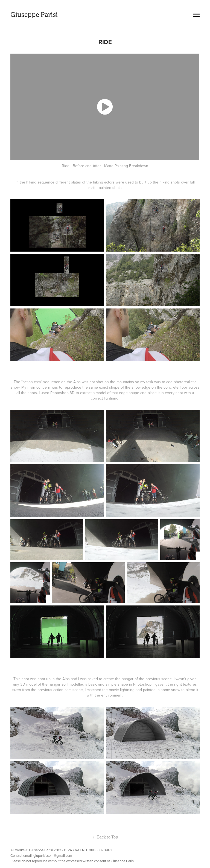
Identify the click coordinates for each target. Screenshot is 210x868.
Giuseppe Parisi (34, 15)
